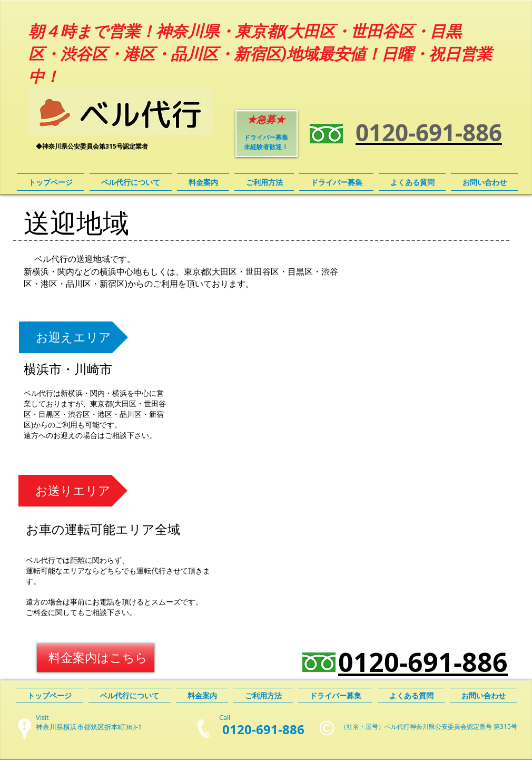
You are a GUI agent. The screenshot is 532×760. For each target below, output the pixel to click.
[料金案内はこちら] (96, 657)
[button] (73, 337)
